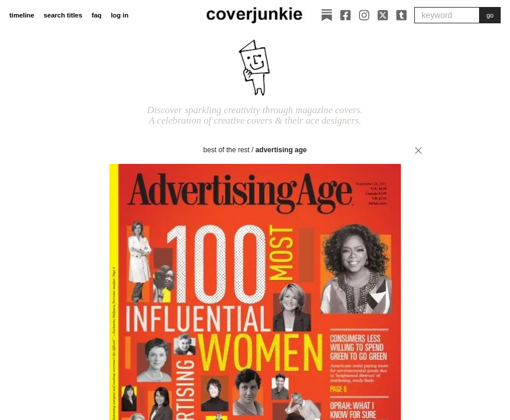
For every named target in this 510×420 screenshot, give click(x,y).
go (490, 15)
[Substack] (327, 15)
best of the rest (226, 150)
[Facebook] (345, 15)
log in (120, 15)
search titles (63, 15)
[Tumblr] (401, 15)
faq (97, 15)
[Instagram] (364, 15)
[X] (383, 15)
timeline (22, 15)
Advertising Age (281, 150)
